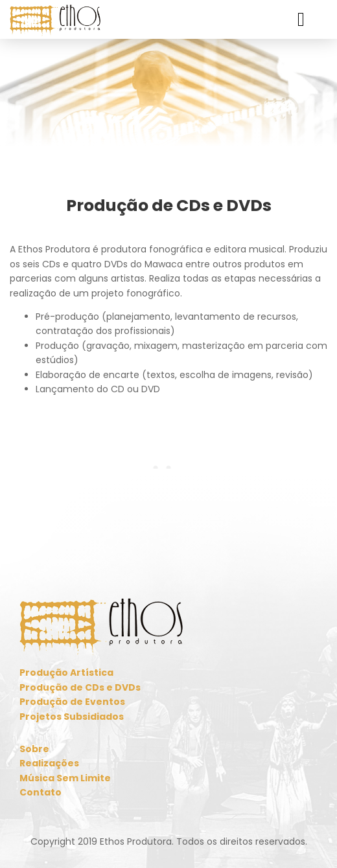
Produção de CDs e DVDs (80, 687)
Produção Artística (66, 673)
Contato (41, 792)
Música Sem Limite (65, 778)
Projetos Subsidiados (72, 717)
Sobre (34, 749)
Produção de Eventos (72, 702)
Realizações (49, 763)
